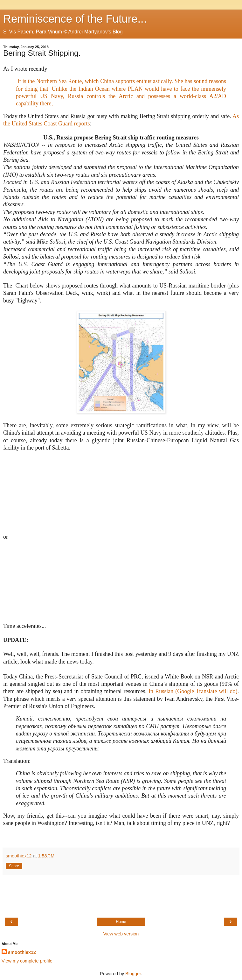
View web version (121, 934)
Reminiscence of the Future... (75, 19)
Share (14, 866)
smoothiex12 (22, 952)
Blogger (133, 974)
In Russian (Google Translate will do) (193, 691)
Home (121, 922)
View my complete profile (27, 961)
